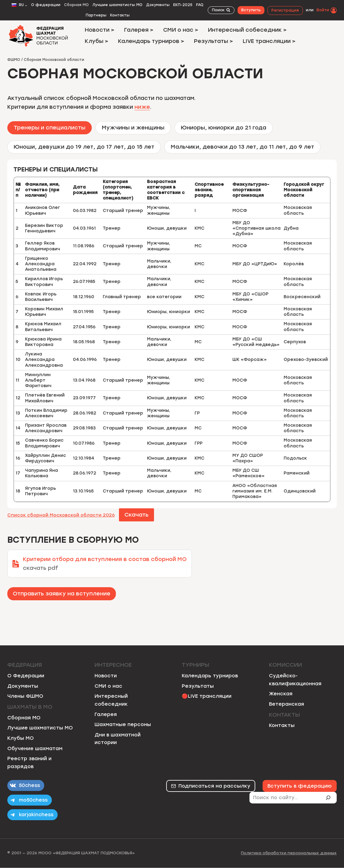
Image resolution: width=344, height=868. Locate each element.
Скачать (136, 515)
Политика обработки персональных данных (289, 853)
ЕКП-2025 (183, 5)
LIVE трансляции (210, 696)
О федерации (46, 5)
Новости (106, 676)
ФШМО (14, 60)
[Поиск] (331, 798)
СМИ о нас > (181, 30)
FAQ (200, 5)
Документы (158, 5)
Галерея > (139, 30)
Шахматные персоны (123, 724)
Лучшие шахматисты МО (117, 5)
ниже (142, 107)
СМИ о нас (108, 686)
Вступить (251, 10)
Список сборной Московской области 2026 (61, 515)
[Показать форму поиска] (221, 10)
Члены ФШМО (25, 696)
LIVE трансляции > (269, 41)
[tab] (50, 128)
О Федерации (26, 676)
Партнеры (96, 15)
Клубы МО (21, 738)
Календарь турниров (210, 676)
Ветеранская (287, 704)
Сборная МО (76, 5)
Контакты (120, 15)
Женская (281, 694)
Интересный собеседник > (247, 30)
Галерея (106, 714)
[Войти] (327, 10)
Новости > (100, 30)
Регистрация (285, 10)
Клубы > (97, 41)
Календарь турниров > (151, 41)
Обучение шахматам (35, 748)
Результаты (198, 686)
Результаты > (213, 41)
